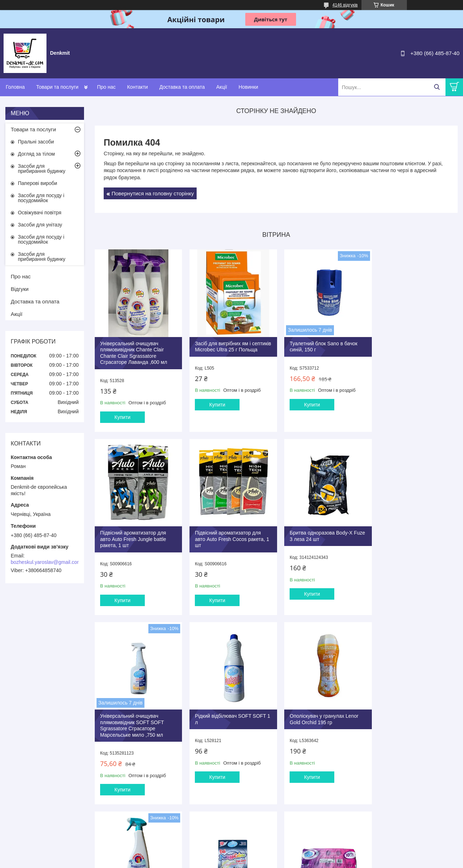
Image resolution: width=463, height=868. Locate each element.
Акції (222, 87)
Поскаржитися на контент (236, 861)
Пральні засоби (36, 142)
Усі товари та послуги (274, 824)
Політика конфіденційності (292, 861)
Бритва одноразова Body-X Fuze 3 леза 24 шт (224, 532)
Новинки (248, 87)
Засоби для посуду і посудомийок (41, 198)
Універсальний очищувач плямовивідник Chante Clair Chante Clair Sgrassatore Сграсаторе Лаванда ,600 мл (134, 350)
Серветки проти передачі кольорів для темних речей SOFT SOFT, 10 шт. (317, 722)
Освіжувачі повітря (40, 213)
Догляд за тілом (36, 154)
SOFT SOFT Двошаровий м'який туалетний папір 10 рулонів (408, 722)
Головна (15, 87)
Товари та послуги (57, 87)
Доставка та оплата (182, 87)
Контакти (137, 87)
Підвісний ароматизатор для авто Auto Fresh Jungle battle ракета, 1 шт (411, 347)
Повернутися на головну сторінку (153, 193)
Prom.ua (265, 855)
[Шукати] (437, 87)
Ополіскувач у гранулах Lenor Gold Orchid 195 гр (134, 719)
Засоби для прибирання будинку (42, 169)
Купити (122, 415)
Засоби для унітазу (40, 225)
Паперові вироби (38, 183)
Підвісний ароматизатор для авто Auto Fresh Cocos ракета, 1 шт (137, 535)
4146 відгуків (345, 5)
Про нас (106, 87)
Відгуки (20, 289)
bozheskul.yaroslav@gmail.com (46, 562)
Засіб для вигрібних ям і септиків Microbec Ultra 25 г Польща (224, 347)
